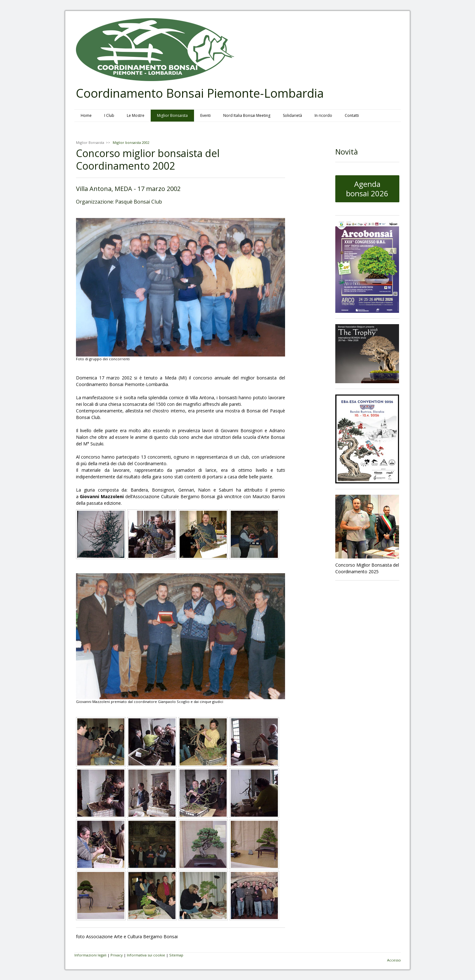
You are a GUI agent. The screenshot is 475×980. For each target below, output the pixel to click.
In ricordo (323, 115)
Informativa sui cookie (146, 955)
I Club (109, 115)
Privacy (117, 955)
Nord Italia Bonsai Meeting (247, 115)
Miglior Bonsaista (172, 115)
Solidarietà (292, 115)
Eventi (205, 115)
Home (86, 115)
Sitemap (176, 955)
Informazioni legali (90, 955)
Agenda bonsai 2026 (367, 189)
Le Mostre (136, 115)
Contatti (352, 115)
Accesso (394, 960)
